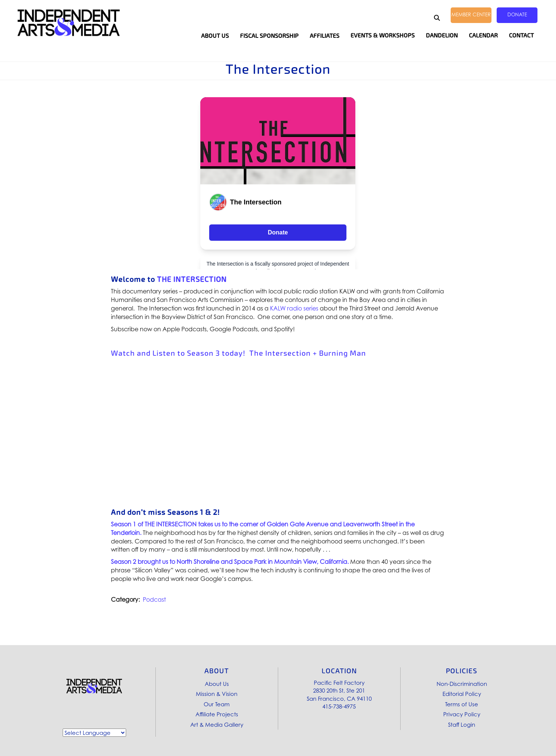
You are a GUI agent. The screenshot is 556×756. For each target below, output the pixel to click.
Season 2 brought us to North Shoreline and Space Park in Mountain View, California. (230, 562)
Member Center (471, 14)
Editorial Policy (462, 694)
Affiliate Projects (217, 714)
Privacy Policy (462, 714)
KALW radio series (294, 308)
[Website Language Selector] (94, 733)
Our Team (217, 704)
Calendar (483, 35)
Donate (517, 14)
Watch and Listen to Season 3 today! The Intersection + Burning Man (238, 353)
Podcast (154, 599)
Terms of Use (462, 704)
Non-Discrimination (462, 684)
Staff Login (462, 724)
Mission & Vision (217, 694)
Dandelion (442, 35)
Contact (521, 35)
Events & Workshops (383, 35)
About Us (217, 684)
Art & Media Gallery (217, 724)
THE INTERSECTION (192, 279)
